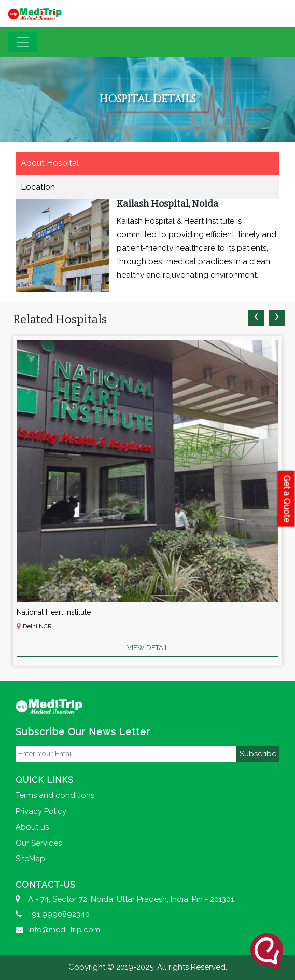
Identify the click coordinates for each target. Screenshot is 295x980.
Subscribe (258, 754)
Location (38, 187)
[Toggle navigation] (23, 42)
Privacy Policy (41, 811)
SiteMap (30, 859)
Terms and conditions (55, 795)
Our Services (39, 843)
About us (32, 827)
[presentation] (256, 318)
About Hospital (50, 163)
